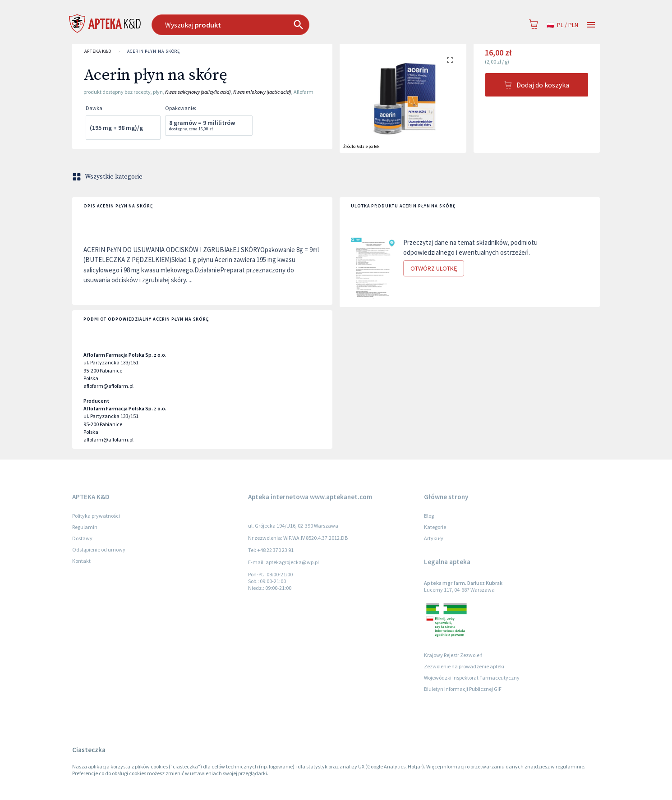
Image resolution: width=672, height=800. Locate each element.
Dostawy (82, 538)
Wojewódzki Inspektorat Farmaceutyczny (472, 678)
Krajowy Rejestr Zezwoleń (453, 655)
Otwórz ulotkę (434, 269)
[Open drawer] (591, 25)
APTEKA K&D (98, 51)
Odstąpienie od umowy (99, 549)
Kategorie (435, 527)
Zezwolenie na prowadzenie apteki (464, 666)
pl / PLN (562, 25)
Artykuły (434, 538)
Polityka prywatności (96, 516)
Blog (429, 516)
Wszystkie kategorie (108, 177)
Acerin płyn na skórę (154, 51)
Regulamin (85, 527)
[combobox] (276, 25)
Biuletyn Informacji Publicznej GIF (463, 689)
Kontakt (81, 561)
